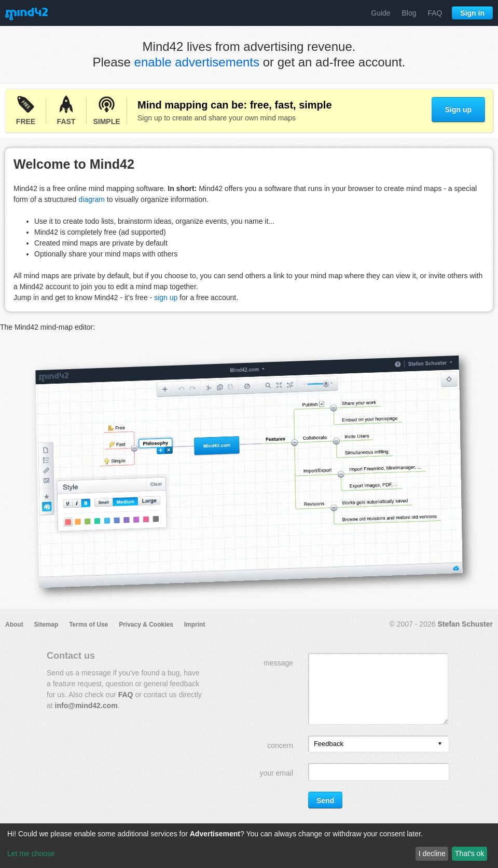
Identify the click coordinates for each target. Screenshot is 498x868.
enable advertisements (197, 62)
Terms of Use (88, 625)
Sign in (472, 13)
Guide (381, 13)
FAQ (435, 13)
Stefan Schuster (465, 624)
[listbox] (379, 744)
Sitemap (46, 625)
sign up (166, 297)
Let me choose (31, 853)
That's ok (469, 853)
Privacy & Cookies (146, 625)
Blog (409, 13)
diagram (92, 199)
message (278, 663)
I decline (432, 853)
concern (280, 745)
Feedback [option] (329, 744)
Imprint (195, 625)
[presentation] (440, 744)
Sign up (458, 110)
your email (276, 773)
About (14, 625)
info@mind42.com (86, 706)
